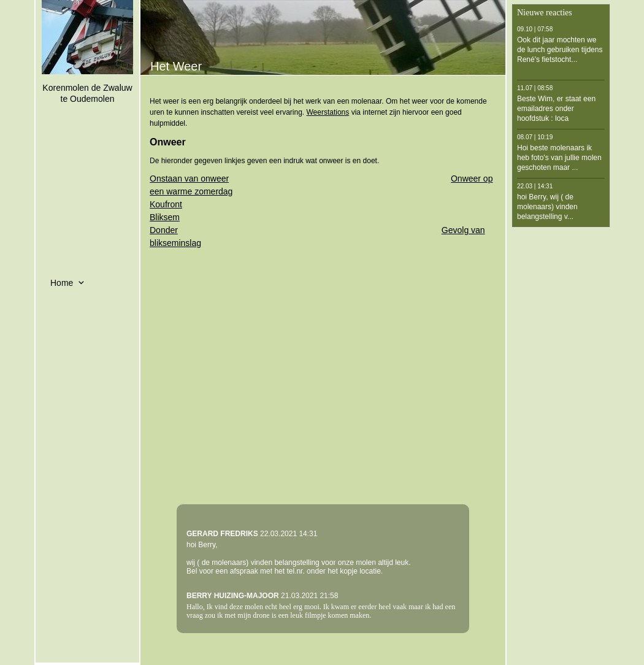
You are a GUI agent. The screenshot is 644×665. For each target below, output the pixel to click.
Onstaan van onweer (189, 179)
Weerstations (328, 112)
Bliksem (165, 217)
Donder (164, 230)
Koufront (166, 204)
